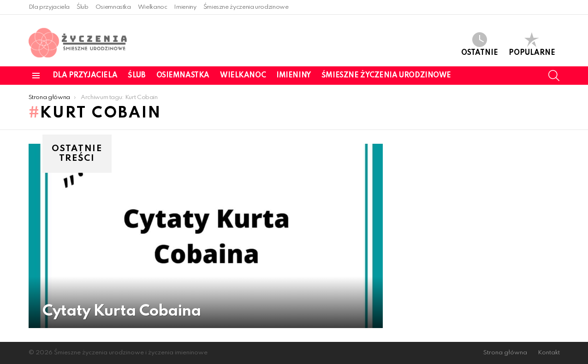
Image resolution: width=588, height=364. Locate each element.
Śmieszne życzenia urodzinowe (246, 7)
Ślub (83, 7)
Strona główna (505, 353)
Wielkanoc (153, 7)
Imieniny (185, 7)
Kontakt (549, 353)
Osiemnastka (113, 7)
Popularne (532, 44)
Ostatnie (480, 44)
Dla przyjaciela (49, 7)
